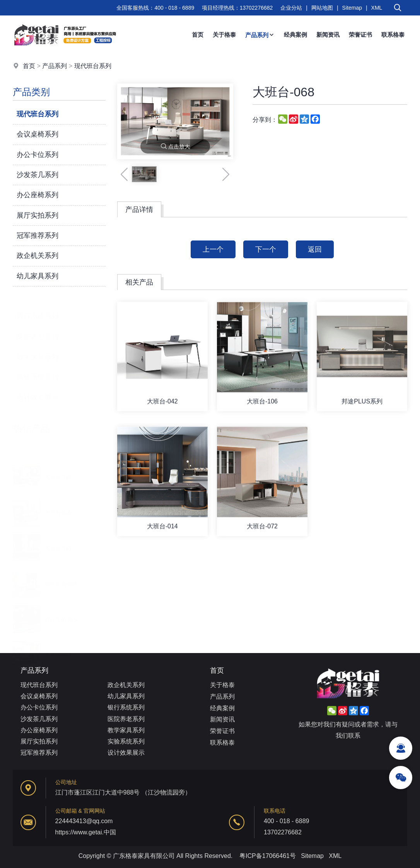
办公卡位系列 (38, 155)
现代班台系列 (93, 66)
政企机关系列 (38, 256)
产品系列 (260, 35)
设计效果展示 (38, 386)
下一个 (266, 249)
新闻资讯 (328, 35)
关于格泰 (224, 35)
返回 (315, 249)
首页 (198, 35)
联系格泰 (393, 35)
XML (377, 8)
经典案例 (295, 35)
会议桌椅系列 (38, 134)
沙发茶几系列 (38, 175)
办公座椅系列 (38, 195)
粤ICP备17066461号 (268, 856)
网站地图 (322, 8)
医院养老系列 (38, 325)
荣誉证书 (360, 35)
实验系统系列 (38, 366)
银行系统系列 (38, 305)
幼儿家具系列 (38, 276)
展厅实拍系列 (38, 215)
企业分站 (291, 8)
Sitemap (352, 8)
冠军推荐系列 (38, 235)
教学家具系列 (38, 345)
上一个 (213, 249)
